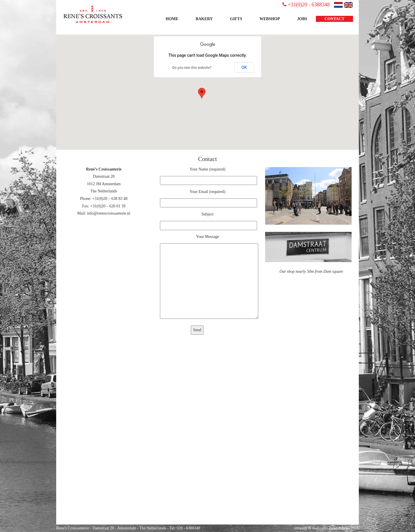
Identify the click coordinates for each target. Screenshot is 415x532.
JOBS (302, 19)
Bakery (204, 19)
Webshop (270, 19)
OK (244, 67)
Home (172, 19)
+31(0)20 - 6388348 (306, 5)
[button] (202, 93)
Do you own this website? (192, 68)
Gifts (236, 19)
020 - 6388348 (188, 528)
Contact (334, 19)
